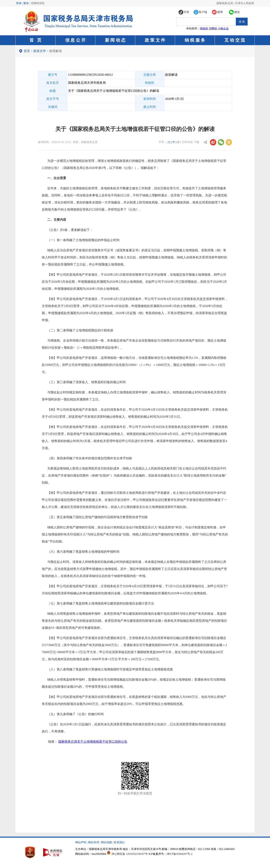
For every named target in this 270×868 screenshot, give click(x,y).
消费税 (213, 29)
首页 (27, 51)
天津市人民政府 (244, 3)
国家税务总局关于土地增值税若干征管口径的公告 (93, 742)
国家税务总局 (225, 3)
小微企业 (223, 29)
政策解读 (56, 51)
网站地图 (107, 842)
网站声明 (81, 842)
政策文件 (40, 51)
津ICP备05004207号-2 (179, 854)
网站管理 (94, 842)
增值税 (204, 29)
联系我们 (119, 842)
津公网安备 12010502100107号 (130, 854)
